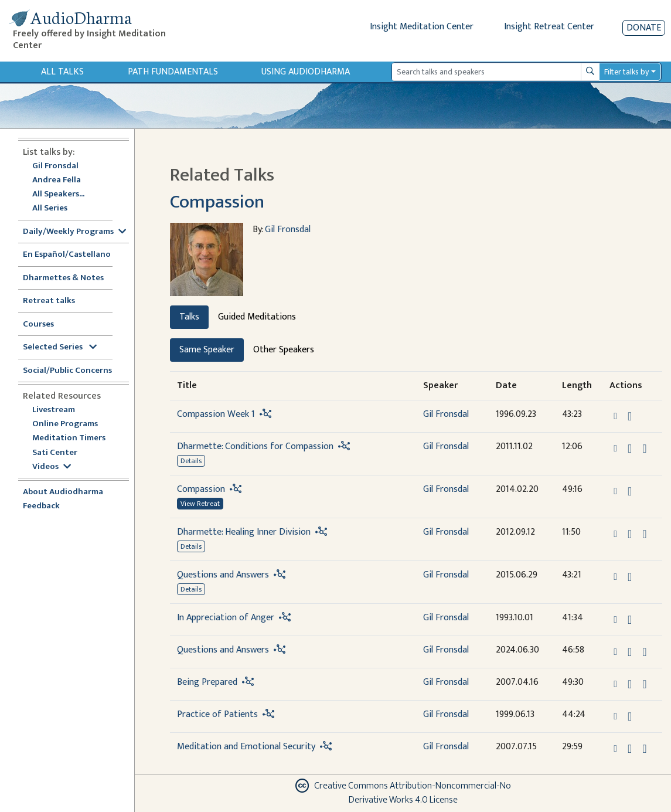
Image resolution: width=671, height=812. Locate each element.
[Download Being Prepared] (630, 684)
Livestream (54, 410)
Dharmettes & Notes (63, 278)
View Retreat (200, 504)
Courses (38, 325)
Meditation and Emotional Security (246, 747)
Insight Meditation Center (422, 27)
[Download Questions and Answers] (630, 577)
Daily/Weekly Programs (74, 232)
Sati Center (55, 453)
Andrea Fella (57, 180)
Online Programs (65, 424)
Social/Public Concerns (67, 371)
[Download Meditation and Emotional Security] (630, 749)
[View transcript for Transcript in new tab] (644, 683)
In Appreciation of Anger (226, 618)
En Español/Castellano (67, 255)
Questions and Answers (223, 575)
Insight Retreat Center (549, 27)
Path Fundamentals (173, 72)
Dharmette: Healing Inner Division (244, 532)
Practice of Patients (217, 714)
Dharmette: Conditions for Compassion (255, 446)
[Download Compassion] (630, 491)
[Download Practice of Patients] (630, 716)
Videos (52, 467)
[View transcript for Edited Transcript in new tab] (644, 448)
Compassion (217, 202)
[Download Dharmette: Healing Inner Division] (630, 534)
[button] (616, 415)
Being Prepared (207, 682)
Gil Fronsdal (55, 166)
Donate (644, 28)
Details (191, 461)
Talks (189, 317)
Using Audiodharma (306, 72)
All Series (50, 208)
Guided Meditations (257, 317)
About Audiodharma (63, 492)
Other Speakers (284, 350)
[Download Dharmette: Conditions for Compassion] (630, 449)
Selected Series (60, 347)
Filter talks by (626, 72)
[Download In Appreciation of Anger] (630, 620)
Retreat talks (49, 301)
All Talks (62, 72)
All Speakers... (58, 194)
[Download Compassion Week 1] (630, 416)
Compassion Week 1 (216, 414)
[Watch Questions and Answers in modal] (644, 652)
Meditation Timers (69, 438)
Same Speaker (207, 350)
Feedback (41, 506)
